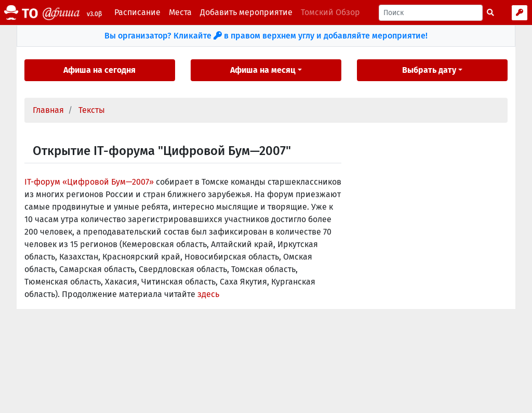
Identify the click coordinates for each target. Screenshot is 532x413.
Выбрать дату (429, 70)
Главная (48, 110)
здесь (208, 294)
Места (180, 12)
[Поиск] (431, 13)
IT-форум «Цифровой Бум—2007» (89, 182)
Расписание (137, 12)
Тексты (92, 110)
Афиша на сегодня (99, 70)
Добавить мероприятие (246, 12)
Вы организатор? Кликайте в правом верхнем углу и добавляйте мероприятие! (266, 36)
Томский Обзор (330, 12)
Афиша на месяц (263, 70)
